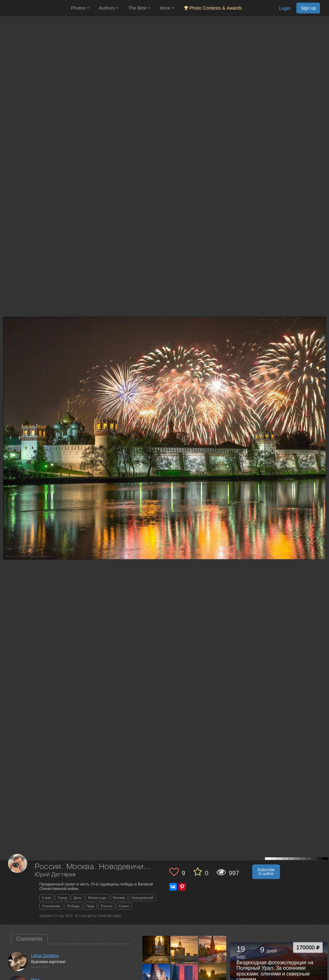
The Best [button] (139, 8)
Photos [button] (80, 8)
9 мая (47, 898)
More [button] (167, 8)
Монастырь (97, 898)
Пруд (90, 906)
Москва (119, 898)
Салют (124, 906)
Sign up (308, 8)
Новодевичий (142, 898)
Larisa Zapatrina (45, 956)
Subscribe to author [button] (266, 872)
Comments (29, 939)
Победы (73, 906)
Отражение (51, 906)
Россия (107, 906)
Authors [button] (109, 8)
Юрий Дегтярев (55, 875)
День (78, 898)
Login (285, 8)
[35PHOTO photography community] (35, 8)
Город (62, 898)
